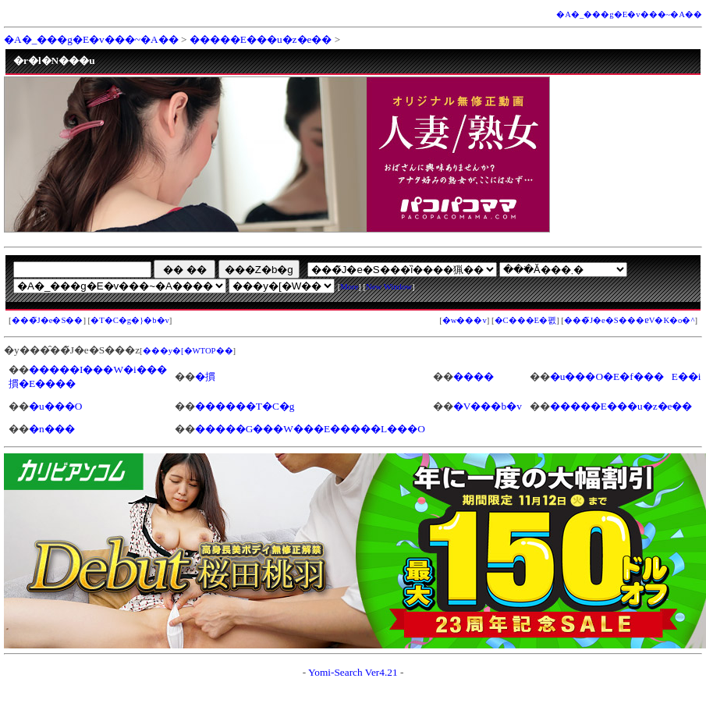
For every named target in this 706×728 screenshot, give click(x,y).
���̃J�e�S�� (48, 320)
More (349, 287)
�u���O (55, 406)
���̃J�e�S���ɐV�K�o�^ (630, 320)
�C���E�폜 (526, 320)
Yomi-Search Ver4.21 (353, 672)
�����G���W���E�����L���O (310, 429)
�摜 (205, 376)
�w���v (465, 320)
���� (474, 376)
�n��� (52, 429)
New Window (389, 287)
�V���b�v (488, 406)
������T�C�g (245, 406)
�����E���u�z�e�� (261, 39)
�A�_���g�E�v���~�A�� (629, 14)
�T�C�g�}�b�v (130, 320)
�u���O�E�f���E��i (626, 376)
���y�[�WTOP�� (188, 351)
